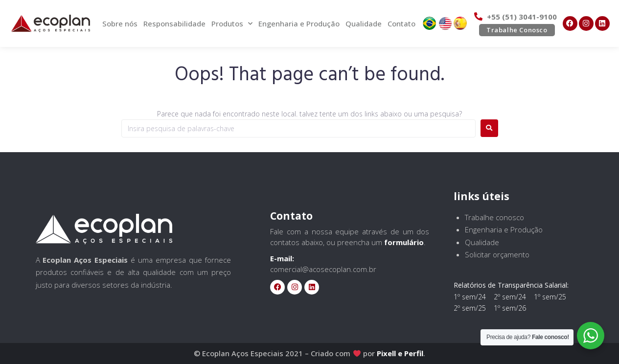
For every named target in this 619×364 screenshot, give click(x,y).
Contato (401, 23)
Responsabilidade (174, 23)
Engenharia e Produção (299, 23)
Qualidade (364, 23)
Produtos (232, 24)
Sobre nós (120, 23)
